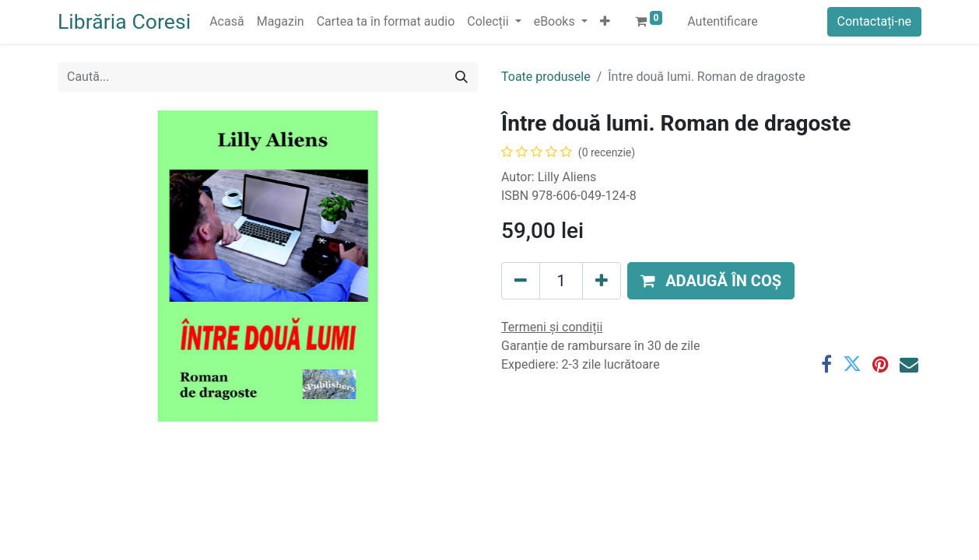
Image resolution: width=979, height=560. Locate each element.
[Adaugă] (602, 281)
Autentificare (723, 21)
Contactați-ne (875, 21)
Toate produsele (546, 77)
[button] (605, 22)
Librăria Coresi (124, 22)
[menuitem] (226, 22)
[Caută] (461, 77)
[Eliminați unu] (521, 281)
